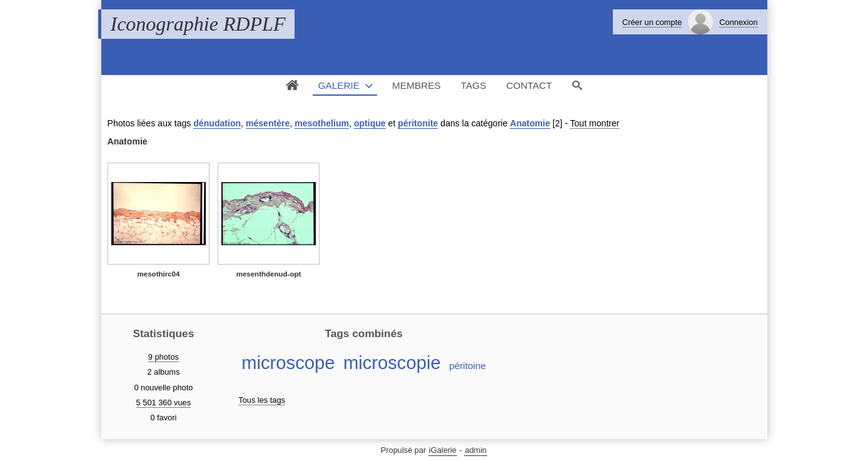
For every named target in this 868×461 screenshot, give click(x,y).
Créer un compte (652, 22)
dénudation (217, 123)
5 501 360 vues (164, 403)
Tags (474, 85)
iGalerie (443, 450)
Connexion (738, 22)
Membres (416, 85)
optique (370, 123)
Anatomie (530, 123)
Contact (529, 85)
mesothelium (322, 123)
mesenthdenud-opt (269, 274)
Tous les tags (262, 400)
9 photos (164, 357)
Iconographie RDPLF (198, 24)
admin (476, 450)
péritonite (418, 123)
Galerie (339, 85)
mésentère (268, 123)
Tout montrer (594, 123)
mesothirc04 (159, 274)
